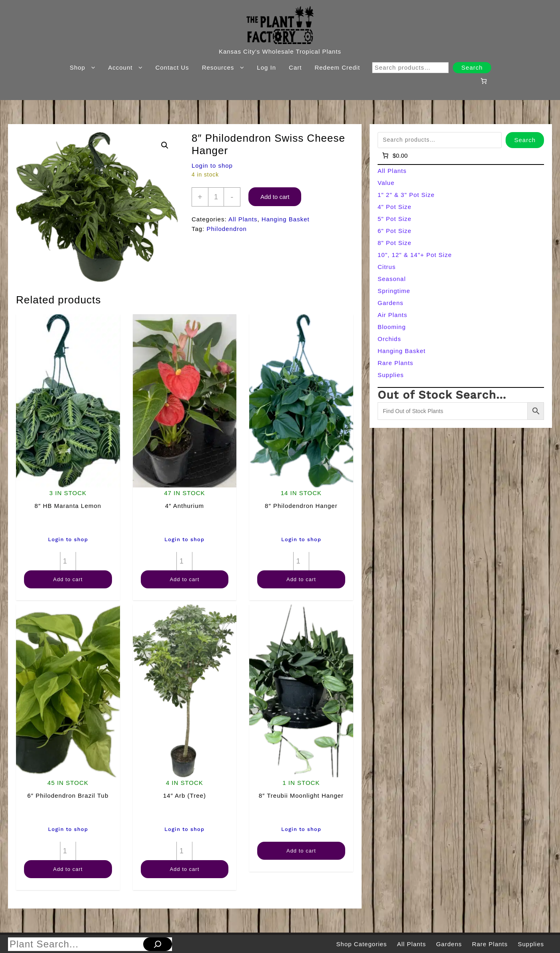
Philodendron (226, 229)
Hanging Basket (286, 219)
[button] (165, 145)
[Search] (158, 944)
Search (472, 67)
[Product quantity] (216, 197)
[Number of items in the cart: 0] (484, 81)
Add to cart (275, 197)
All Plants (243, 219)
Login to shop (212, 166)
